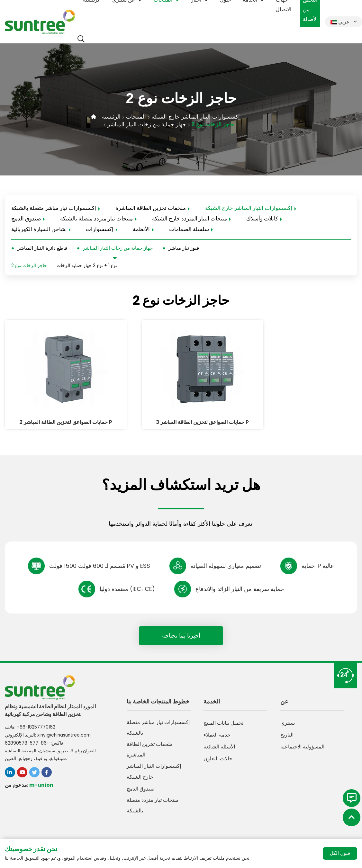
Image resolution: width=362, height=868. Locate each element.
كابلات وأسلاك (262, 219)
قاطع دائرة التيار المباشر (42, 249)
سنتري (288, 716)
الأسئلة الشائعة (219, 740)
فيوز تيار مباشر (184, 249)
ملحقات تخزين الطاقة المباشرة (151, 208)
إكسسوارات (100, 230)
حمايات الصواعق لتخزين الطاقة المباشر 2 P (58, 411)
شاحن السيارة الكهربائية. (39, 230)
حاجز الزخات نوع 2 (217, 124)
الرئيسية (112, 117)
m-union (41, 777)
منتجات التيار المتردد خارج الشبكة (190, 219)
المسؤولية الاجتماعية (302, 740)
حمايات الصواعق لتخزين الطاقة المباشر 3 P (181, 411)
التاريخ (287, 728)
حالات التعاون (218, 752)
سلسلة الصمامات (189, 230)
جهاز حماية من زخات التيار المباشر (148, 124)
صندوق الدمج (26, 219)
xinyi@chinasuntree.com (65, 727)
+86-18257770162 (36, 719)
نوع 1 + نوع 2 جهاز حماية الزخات (87, 267)
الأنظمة (141, 230)
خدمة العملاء (217, 728)
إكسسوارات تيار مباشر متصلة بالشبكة (54, 208)
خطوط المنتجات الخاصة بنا (158, 694)
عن (284, 694)
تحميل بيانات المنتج (223, 716)
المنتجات (137, 117)
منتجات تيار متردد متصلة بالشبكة (96, 219)
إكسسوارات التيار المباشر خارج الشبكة (199, 117)
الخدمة (212, 694)
